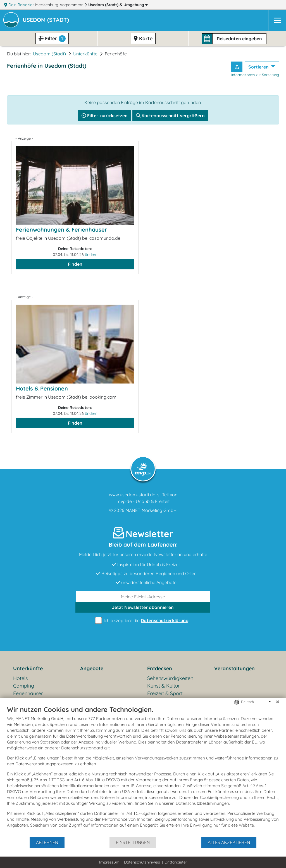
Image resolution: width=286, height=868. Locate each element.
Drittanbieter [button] (176, 862)
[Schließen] (278, 702)
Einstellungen (133, 842)
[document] (143, 771)
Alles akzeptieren (229, 842)
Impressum (109, 862)
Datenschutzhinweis (142, 862)
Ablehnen (47, 842)
